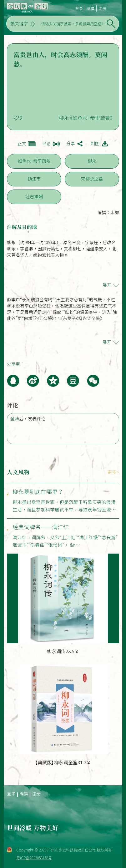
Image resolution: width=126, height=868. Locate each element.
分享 (71, 144)
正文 (22, 144)
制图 (95, 144)
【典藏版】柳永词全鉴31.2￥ (63, 763)
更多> (113, 472)
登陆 (15, 419)
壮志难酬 (34, 197)
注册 (102, 8)
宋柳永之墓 (92, 179)
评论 (46, 144)
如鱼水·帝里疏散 (34, 161)
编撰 (91, 8)
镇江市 (34, 179)
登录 (79, 8)
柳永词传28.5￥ (63, 651)
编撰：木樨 (108, 213)
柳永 (92, 161)
